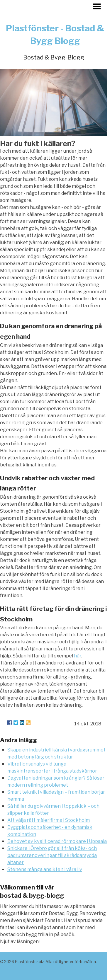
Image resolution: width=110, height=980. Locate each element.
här (78, 656)
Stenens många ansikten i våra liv (45, 869)
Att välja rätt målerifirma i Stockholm (49, 820)
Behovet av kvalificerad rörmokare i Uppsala (57, 841)
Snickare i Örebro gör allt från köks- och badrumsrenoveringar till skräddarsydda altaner (52, 855)
